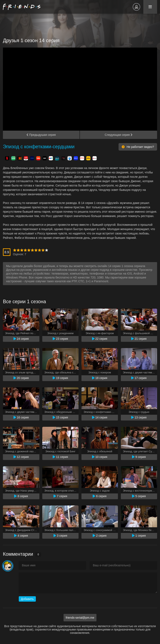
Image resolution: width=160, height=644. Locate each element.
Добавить (27, 599)
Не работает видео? (138, 147)
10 (47, 250)
